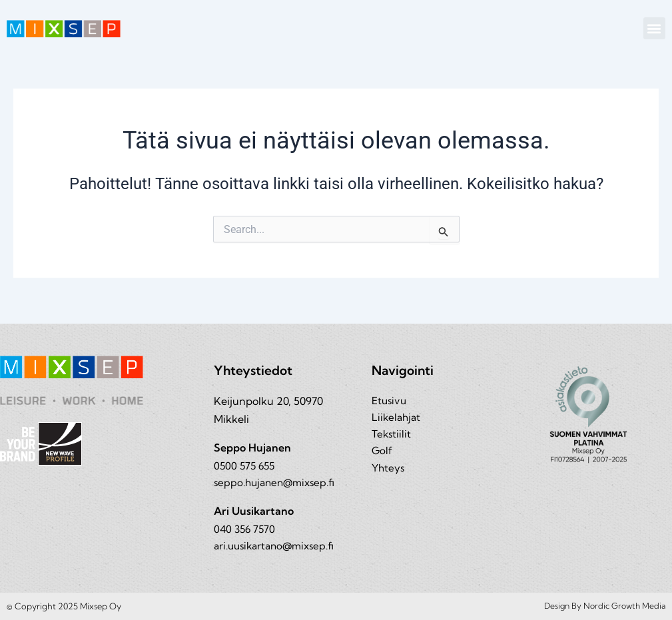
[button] (654, 28)
